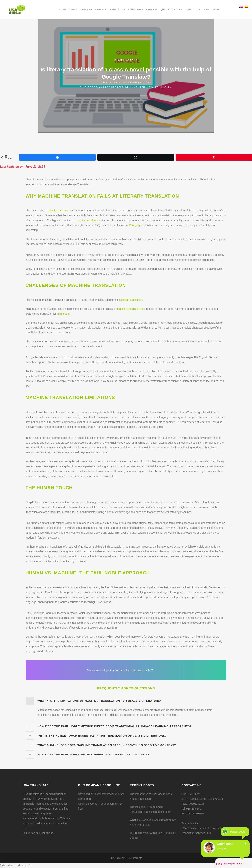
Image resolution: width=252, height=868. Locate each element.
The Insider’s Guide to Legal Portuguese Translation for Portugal (150, 809)
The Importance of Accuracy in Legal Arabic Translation (151, 796)
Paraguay (135, 225)
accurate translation (131, 300)
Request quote (237, 832)
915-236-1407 (194, 809)
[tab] (126, 701)
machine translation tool (131, 309)
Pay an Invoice (190, 823)
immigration (64, 314)
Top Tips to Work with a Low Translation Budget (153, 835)
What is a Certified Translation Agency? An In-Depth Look (153, 822)
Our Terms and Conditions (38, 833)
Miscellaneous (126, 60)
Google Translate (58, 211)
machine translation (87, 220)
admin (133, 82)
